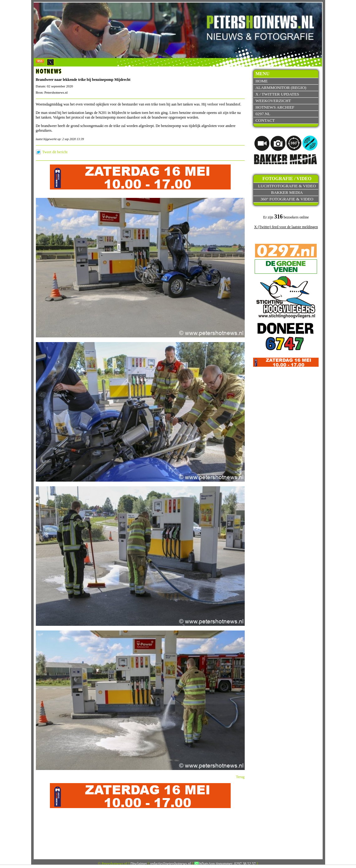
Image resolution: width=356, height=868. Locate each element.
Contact (265, 120)
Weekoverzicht (273, 101)
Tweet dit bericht (55, 152)
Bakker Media (287, 192)
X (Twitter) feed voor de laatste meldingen (286, 227)
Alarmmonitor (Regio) (281, 88)
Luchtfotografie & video (287, 186)
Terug (240, 777)
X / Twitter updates (277, 94)
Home (261, 81)
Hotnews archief (275, 107)
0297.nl (263, 114)
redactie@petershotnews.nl (171, 864)
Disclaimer (139, 864)
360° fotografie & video (287, 199)
